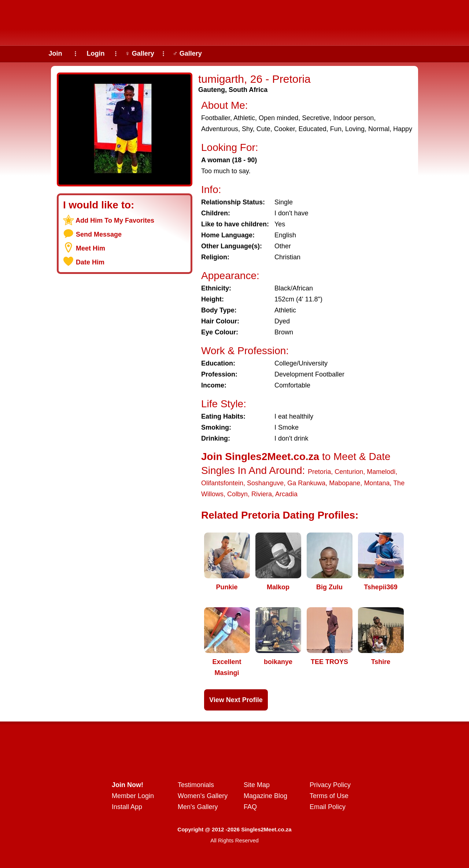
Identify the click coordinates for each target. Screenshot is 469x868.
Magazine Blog (265, 796)
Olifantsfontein (222, 483)
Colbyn (237, 494)
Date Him (90, 262)
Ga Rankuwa (306, 483)
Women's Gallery (203, 796)
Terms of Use (329, 796)
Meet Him (91, 248)
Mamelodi (381, 472)
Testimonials (196, 785)
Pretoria (319, 472)
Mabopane (345, 483)
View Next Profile (236, 700)
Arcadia (286, 494)
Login (96, 53)
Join (55, 53)
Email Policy (328, 807)
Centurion (349, 472)
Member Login (133, 796)
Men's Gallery (198, 807)
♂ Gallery (187, 53)
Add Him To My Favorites (115, 220)
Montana (377, 483)
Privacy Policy (330, 785)
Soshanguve (265, 483)
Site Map (257, 785)
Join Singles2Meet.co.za (260, 457)
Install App (127, 807)
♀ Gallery (140, 53)
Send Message (99, 234)
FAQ (250, 807)
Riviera (262, 494)
